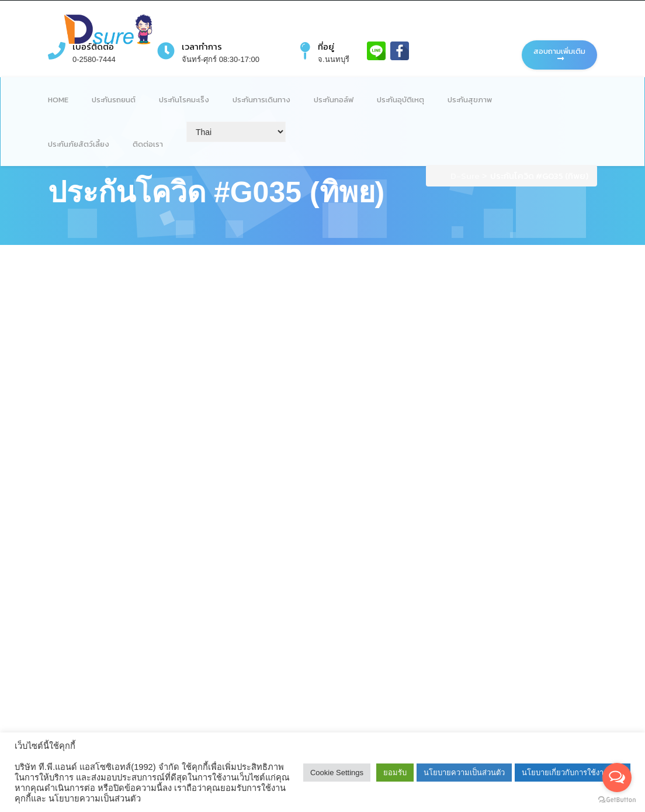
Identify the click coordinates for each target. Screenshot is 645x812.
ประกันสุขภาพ (470, 100)
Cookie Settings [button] (337, 773)
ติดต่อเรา (148, 144)
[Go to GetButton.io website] (617, 800)
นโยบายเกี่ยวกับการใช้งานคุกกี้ (573, 773)
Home (58, 100)
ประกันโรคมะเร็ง (184, 100)
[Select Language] (236, 132)
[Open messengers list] (617, 778)
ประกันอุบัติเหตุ (400, 100)
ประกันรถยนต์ (114, 100)
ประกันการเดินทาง (261, 100)
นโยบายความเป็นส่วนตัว (464, 773)
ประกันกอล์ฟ (334, 100)
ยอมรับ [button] (395, 773)
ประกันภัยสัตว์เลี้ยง (79, 144)
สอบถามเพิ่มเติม (559, 54)
